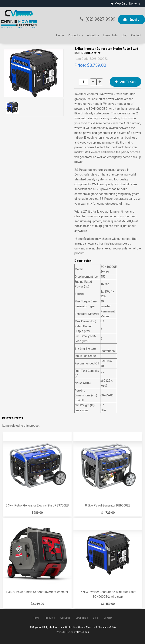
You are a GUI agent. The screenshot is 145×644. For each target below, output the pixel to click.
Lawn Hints (110, 35)
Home (60, 35)
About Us (93, 35)
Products (74, 35)
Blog (124, 35)
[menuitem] (36, 618)
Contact (136, 35)
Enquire (134, 20)
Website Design (65, 632)
